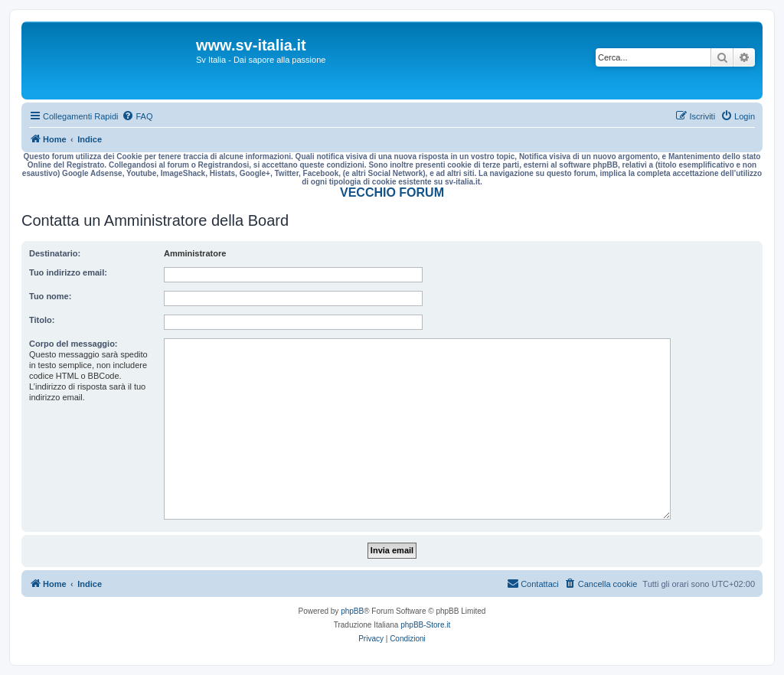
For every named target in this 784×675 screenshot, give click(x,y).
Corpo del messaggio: (73, 344)
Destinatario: (55, 253)
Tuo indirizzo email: (68, 272)
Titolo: (42, 320)
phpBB (352, 611)
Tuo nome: (50, 296)
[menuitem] (137, 116)
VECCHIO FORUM (392, 192)
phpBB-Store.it (425, 625)
